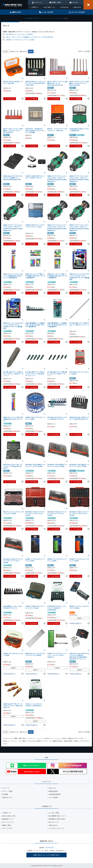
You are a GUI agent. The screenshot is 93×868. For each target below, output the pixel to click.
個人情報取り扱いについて (57, 816)
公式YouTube (65, 7)
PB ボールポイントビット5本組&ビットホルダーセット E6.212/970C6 (30, 37)
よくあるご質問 (54, 813)
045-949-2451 (50, 847)
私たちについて (54, 822)
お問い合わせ (77, 7)
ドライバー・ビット (47, 18)
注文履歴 (5, 794)
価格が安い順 (14, 51)
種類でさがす (17, 12)
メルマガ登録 (53, 797)
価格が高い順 (23, 51)
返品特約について (8, 819)
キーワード (78, 12)
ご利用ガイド (35, 7)
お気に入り (52, 788)
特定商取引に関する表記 (57, 819)
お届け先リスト (7, 797)
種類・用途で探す (35, 18)
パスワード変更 (7, 791)
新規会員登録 (53, 791)
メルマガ (75, 2)
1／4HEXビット (59, 18)
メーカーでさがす (47, 12)
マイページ (38, 2)
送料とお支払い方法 (9, 816)
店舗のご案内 (57, 2)
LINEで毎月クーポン (50, 7)
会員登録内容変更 (55, 794)
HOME (26, 18)
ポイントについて (8, 822)
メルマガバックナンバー (57, 828)
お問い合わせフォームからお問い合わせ (46, 855)
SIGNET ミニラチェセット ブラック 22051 (20, 40)
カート (88, 5)
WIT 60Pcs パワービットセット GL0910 (19, 34)
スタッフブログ (7, 828)
